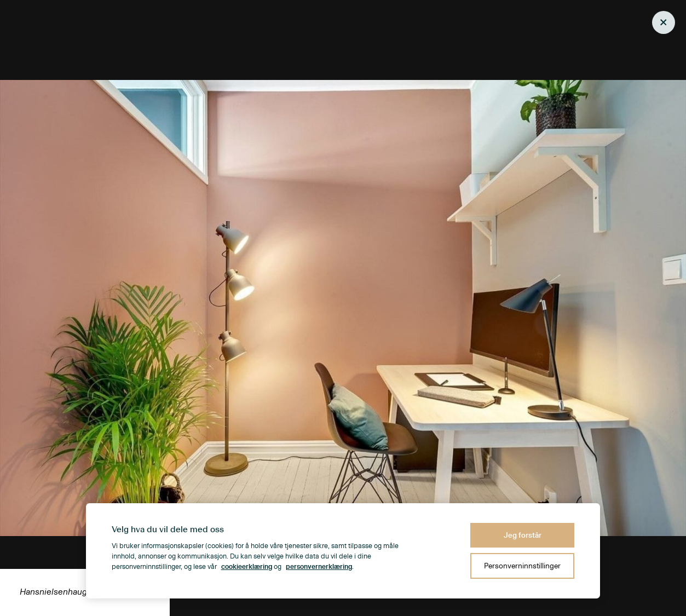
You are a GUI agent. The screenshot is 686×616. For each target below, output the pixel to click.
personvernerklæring (319, 567)
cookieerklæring (247, 567)
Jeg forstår (523, 535)
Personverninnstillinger (522, 566)
